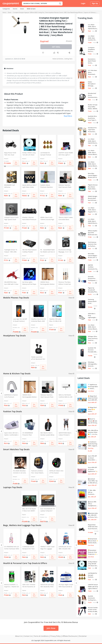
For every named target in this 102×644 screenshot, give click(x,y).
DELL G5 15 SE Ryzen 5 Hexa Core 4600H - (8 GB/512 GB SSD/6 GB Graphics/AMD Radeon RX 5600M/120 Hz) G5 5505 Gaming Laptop (29, 510)
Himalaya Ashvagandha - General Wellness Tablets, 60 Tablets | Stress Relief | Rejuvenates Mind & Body (93, 364)
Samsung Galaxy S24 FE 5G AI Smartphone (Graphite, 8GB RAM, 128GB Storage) (93, 301)
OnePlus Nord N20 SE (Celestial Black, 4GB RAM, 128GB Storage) (38, 320)
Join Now (51, 628)
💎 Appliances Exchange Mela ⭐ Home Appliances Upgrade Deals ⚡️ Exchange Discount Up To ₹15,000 (93, 387)
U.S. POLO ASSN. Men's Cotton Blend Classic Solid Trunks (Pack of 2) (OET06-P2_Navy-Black (93, 153)
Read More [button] (68, 116)
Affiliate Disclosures (70, 636)
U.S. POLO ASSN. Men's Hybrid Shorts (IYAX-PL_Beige (93, 141)
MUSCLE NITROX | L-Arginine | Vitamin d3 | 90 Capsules (12, 586)
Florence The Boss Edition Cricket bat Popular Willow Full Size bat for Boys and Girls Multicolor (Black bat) (66, 283)
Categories (6, 9)
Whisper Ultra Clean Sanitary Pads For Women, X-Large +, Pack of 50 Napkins (93, 338)
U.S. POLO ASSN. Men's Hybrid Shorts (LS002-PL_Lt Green (92, 221)
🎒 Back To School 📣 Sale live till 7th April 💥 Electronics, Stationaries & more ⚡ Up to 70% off (93, 421)
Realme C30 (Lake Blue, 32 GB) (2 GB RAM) (55, 320)
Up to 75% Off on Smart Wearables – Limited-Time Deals (92, 458)
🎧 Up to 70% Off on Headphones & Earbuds (93, 504)
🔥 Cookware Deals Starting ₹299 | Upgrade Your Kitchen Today (93, 444)
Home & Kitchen (58, 59)
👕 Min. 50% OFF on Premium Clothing (92, 492)
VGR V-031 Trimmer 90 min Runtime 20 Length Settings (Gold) (30, 586)
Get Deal (56, 47)
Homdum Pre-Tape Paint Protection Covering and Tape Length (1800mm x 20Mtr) (92, 130)
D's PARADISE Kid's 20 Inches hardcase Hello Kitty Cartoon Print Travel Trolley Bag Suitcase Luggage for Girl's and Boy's (12, 548)
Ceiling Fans (68, 59)
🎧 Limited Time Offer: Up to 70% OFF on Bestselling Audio (93, 481)
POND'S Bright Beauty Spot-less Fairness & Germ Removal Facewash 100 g (93, 198)
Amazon (69, 41)
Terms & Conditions (41, 636)
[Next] (76, 393)
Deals (22, 9)
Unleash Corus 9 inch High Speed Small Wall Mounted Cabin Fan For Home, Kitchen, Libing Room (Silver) (11, 219)
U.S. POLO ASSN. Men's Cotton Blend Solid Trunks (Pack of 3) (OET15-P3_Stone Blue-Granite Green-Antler (93, 327)
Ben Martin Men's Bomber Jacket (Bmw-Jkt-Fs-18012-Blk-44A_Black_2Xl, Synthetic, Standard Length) (48, 434)
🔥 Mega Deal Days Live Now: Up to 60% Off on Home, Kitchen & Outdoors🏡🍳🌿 (93, 398)
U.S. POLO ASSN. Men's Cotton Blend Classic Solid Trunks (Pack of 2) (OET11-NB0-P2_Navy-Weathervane (93, 164)
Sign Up (95, 3)
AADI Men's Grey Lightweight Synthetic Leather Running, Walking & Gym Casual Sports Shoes (93, 316)
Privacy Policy (55, 636)
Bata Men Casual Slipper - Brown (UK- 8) (93, 175)
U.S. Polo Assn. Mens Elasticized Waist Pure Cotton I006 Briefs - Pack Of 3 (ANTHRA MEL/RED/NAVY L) (93, 72)
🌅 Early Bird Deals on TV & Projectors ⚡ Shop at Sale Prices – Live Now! (92, 552)
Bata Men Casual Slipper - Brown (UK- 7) (93, 256)
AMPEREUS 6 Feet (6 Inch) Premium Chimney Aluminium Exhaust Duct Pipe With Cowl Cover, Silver (11, 396)
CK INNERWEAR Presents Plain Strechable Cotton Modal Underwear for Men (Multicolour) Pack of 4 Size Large (30, 434)
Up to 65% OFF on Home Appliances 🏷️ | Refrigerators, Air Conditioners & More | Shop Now (93, 469)
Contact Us (28, 636)
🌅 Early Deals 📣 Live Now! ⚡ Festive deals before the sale (93, 541)
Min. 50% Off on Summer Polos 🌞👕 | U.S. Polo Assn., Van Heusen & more (93, 432)
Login (83, 3)
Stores (15, 9)
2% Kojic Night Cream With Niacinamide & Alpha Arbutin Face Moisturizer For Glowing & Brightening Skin (66, 586)
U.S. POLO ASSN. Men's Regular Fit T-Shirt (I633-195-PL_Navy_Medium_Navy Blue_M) (93, 210)
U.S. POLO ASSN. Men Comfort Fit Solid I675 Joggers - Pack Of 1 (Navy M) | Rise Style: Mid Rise (93, 38)
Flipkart (51, 325)
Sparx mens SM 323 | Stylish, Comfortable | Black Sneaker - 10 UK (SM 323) (12, 434)
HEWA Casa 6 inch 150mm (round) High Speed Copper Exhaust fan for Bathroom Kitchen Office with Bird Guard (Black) (47, 219)
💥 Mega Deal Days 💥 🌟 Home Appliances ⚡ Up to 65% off (92, 409)
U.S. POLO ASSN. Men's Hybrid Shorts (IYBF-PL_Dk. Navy (92, 27)
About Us (19, 636)
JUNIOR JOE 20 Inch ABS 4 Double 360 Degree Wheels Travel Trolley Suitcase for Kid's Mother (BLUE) (66, 548)
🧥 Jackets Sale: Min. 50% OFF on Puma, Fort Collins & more (93, 515)
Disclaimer (83, 636)
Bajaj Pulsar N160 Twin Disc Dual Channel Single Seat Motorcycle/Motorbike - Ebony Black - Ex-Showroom (12, 154)
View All (71, 298)
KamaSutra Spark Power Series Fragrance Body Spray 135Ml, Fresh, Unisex (93, 61)
